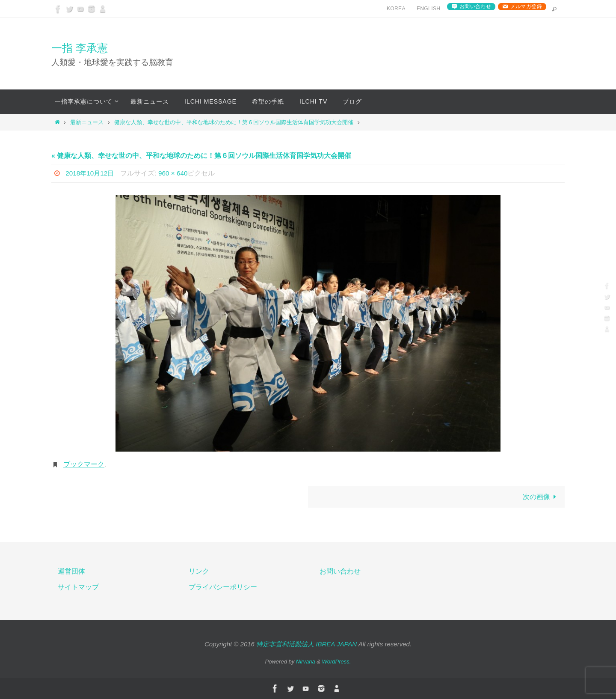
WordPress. (337, 662)
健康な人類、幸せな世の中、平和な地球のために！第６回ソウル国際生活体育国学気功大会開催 (234, 122)
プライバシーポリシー (223, 587)
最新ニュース (87, 122)
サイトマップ (78, 587)
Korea (396, 9)
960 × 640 (176, 173)
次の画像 (541, 497)
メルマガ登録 (526, 6)
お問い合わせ (475, 6)
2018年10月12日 (91, 173)
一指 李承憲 (80, 48)
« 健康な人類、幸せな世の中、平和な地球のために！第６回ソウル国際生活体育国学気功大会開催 (201, 156)
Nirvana (306, 662)
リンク (199, 571)
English (428, 9)
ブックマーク (84, 464)
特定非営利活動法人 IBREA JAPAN (307, 644)
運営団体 (71, 571)
